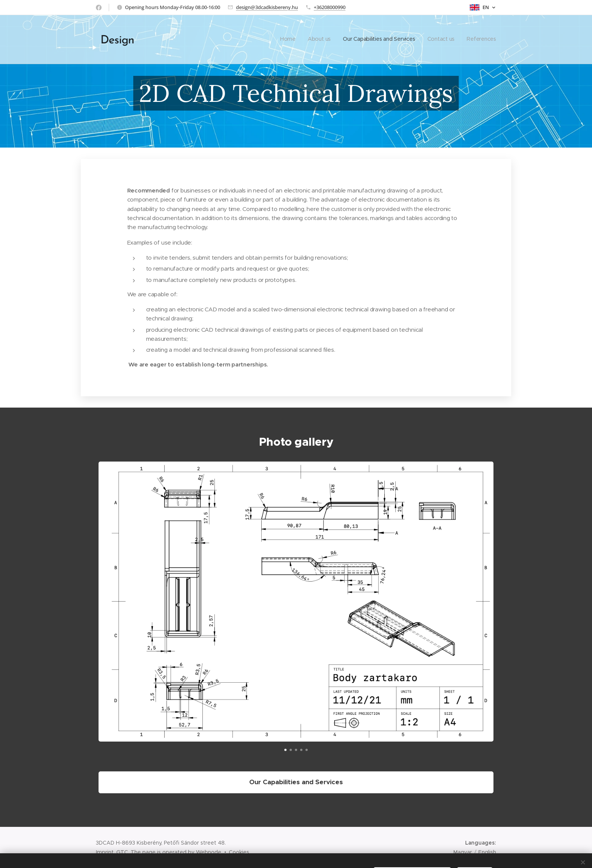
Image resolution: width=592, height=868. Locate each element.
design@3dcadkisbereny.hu (267, 7)
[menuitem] (450, 40)
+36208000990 (330, 7)
